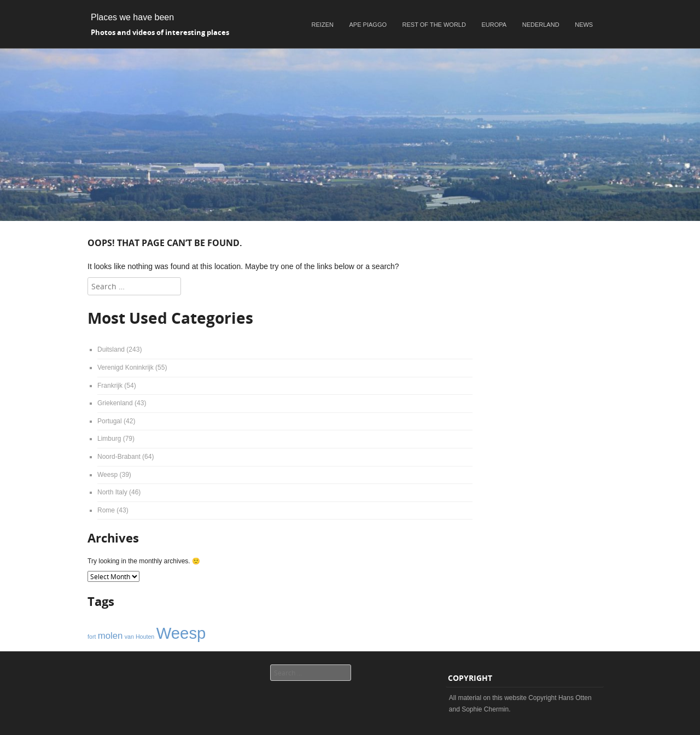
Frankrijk (110, 386)
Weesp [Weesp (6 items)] (181, 633)
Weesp (107, 475)
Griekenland (115, 403)
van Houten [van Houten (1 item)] (140, 637)
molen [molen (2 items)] (110, 636)
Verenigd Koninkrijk (126, 367)
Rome (106, 510)
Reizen (323, 25)
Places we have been (132, 17)
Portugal (110, 421)
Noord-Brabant (119, 457)
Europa (494, 25)
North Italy (112, 492)
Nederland (541, 25)
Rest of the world (434, 25)
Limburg (109, 439)
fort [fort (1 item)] (92, 637)
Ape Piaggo (368, 25)
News (584, 25)
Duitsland (111, 349)
